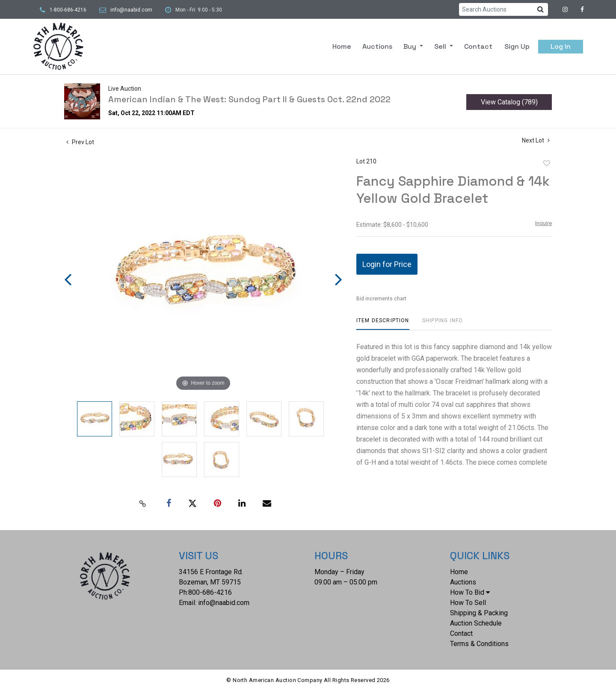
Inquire (543, 223)
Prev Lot (80, 142)
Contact (478, 46)
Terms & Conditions (479, 644)
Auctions (377, 46)
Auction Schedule (476, 623)
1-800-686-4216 (68, 10)
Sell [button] (441, 46)
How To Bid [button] (470, 592)
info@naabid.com (131, 10)
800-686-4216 (210, 592)
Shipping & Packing (479, 613)
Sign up (517, 46)
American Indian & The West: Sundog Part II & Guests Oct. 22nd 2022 (249, 99)
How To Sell (468, 603)
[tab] (383, 324)
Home (342, 46)
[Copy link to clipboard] (143, 504)
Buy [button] (411, 46)
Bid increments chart (381, 299)
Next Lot (536, 140)
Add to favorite (547, 163)
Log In (561, 46)
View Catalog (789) (509, 102)
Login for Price (387, 264)
